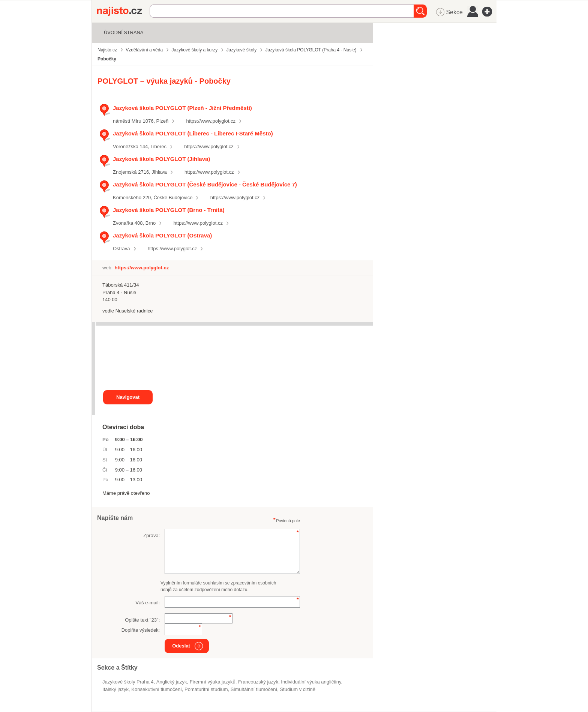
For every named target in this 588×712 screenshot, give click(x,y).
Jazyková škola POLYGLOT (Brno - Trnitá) (169, 210)
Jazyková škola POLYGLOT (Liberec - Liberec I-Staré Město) (193, 133)
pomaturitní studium (206, 689)
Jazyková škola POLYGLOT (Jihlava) (161, 159)
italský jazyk (115, 689)
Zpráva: (151, 536)
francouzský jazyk (258, 682)
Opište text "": (142, 620)
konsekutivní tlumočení (156, 689)
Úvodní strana (124, 32)
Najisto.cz (123, 11)
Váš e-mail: (148, 603)
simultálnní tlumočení (254, 689)
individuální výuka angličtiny (311, 682)
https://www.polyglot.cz (211, 121)
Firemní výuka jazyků (213, 682)
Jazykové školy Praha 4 (128, 682)
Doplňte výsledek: (141, 630)
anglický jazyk (172, 682)
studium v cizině (298, 689)
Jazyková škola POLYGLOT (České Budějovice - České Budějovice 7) (205, 184)
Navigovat (128, 397)
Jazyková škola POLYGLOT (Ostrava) (162, 235)
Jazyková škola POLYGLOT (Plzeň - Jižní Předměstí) (182, 108)
